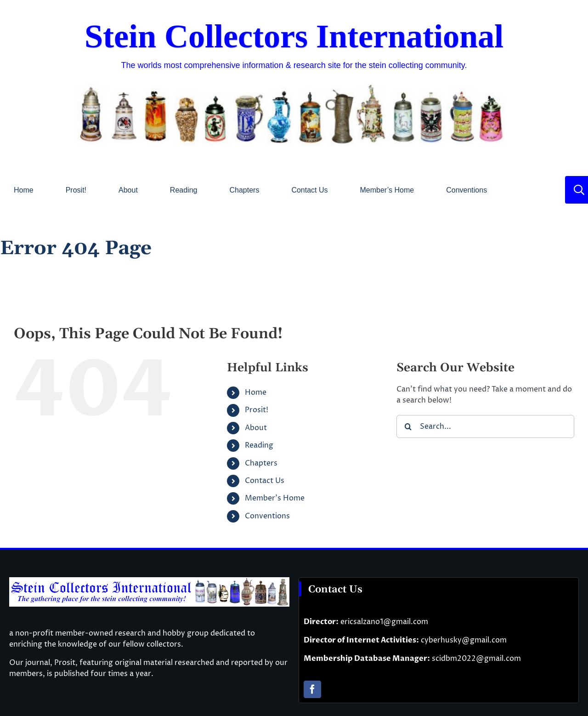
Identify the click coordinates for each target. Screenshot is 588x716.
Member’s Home (275, 498)
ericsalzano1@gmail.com (384, 622)
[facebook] (312, 689)
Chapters (261, 463)
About (256, 428)
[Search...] (485, 426)
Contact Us (265, 481)
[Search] (408, 426)
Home (256, 392)
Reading (259, 445)
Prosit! (257, 410)
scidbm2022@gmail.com (476, 659)
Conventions (267, 516)
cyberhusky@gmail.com (464, 640)
